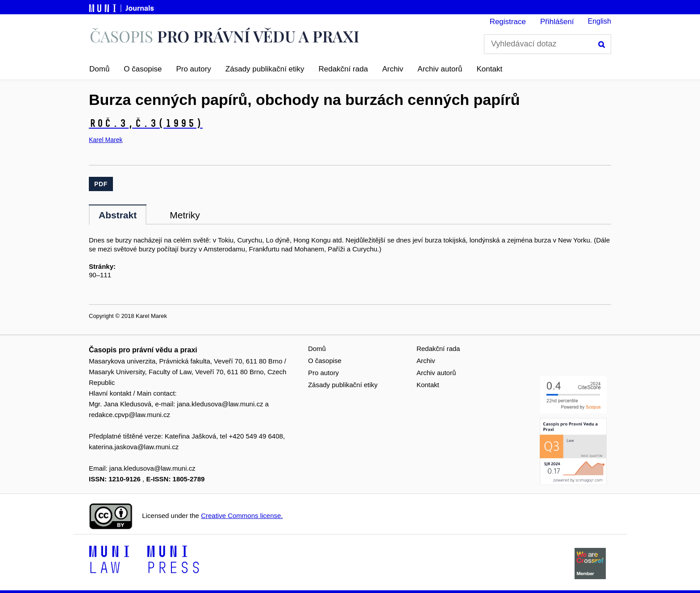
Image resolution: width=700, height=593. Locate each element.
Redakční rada (344, 69)
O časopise (143, 69)
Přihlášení (557, 22)
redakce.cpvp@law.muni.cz (129, 415)
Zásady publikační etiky (265, 69)
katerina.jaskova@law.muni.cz (134, 447)
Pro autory (193, 69)
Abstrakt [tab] (118, 215)
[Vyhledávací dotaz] (548, 44)
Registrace (508, 22)
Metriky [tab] (185, 215)
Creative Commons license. (242, 516)
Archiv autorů (440, 69)
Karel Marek (106, 140)
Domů (99, 69)
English (600, 21)
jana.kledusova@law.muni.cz (220, 404)
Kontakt (490, 69)
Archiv (393, 69)
